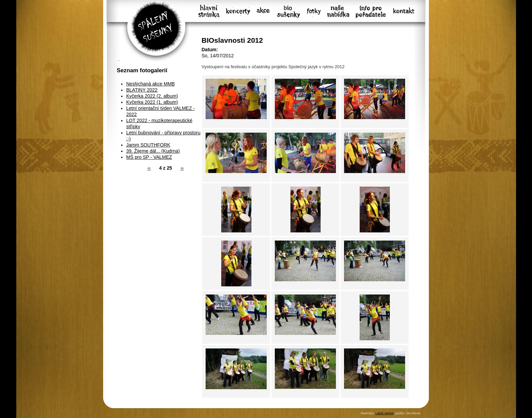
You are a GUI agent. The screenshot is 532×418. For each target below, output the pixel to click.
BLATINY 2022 (142, 90)
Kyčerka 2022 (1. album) (152, 102)
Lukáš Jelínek (384, 413)
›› (182, 168)
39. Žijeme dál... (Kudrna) (153, 151)
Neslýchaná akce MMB (150, 84)
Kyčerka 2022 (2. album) (152, 96)
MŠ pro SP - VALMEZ (149, 157)
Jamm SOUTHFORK (148, 145)
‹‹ (149, 168)
